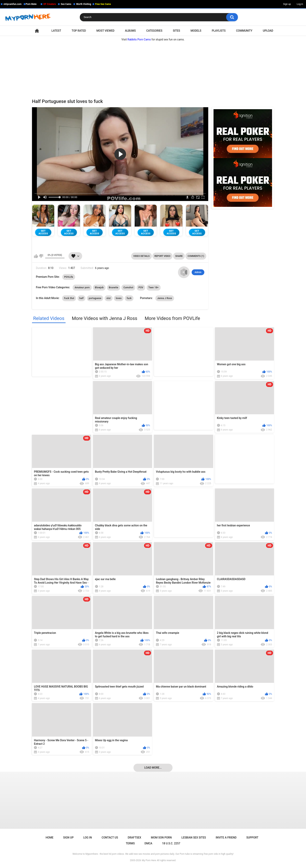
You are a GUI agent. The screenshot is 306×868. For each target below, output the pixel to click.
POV (141, 288)
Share (179, 256)
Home (37, 31)
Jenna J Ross (165, 298)
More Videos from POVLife (172, 318)
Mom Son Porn (161, 838)
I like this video (36, 256)
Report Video (162, 256)
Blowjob (99, 288)
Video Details (141, 256)
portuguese (95, 298)
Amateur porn (82, 288)
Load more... (153, 768)
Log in (300, 4)
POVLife (69, 277)
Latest (56, 31)
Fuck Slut (69, 298)
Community (244, 31)
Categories (154, 31)
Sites (177, 31)
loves (119, 298)
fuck (129, 298)
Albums (130, 31)
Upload (268, 31)
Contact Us (110, 838)
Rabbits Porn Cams (139, 39)
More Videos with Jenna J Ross (105, 318)
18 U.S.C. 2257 (171, 843)
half (82, 298)
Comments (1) (196, 256)
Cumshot (128, 288)
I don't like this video (41, 256)
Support (252, 838)
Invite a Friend (226, 838)
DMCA (149, 843)
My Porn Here (149, 860)
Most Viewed (105, 31)
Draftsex (135, 838)
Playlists (219, 31)
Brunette (114, 288)
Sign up (287, 4)
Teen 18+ (154, 288)
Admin (198, 272)
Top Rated (79, 31)
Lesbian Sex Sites (194, 838)
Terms (130, 843)
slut (109, 298)
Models (196, 31)
